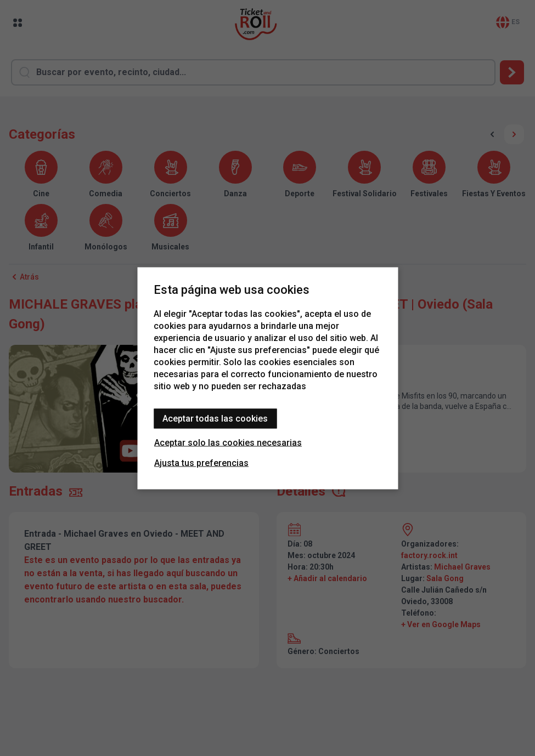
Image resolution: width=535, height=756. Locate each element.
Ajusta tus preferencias (201, 462)
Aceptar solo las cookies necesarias (228, 442)
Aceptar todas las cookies (215, 418)
